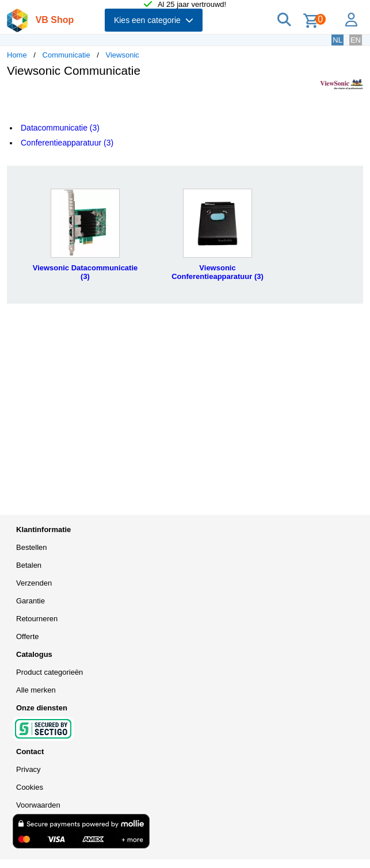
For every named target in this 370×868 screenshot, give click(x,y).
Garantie (30, 601)
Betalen (29, 565)
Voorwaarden (38, 805)
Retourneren (37, 619)
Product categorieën (49, 672)
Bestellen (31, 547)
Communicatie (66, 55)
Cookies (30, 787)
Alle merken (36, 690)
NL (337, 40)
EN (356, 40)
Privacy (28, 769)
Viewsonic (123, 55)
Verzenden (34, 583)
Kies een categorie (154, 20)
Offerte (28, 636)
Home (17, 55)
